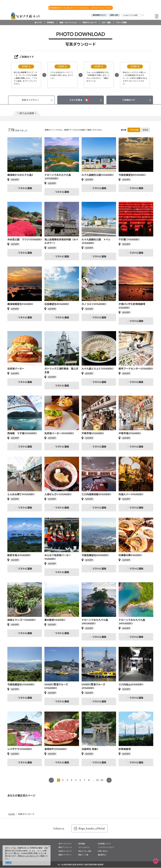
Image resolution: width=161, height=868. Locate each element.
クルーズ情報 (121, 23)
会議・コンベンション (68, 23)
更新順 (145, 130)
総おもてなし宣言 (85, 851)
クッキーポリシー (30, 856)
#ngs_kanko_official (89, 829)
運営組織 (82, 844)
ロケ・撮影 (106, 23)
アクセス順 (134, 130)
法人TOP (38, 23)
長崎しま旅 (114, 15)
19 (97, 780)
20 (102, 780)
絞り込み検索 (26, 114)
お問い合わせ (103, 851)
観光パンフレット (65, 848)
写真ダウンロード (90, 23)
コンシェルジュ (84, 848)
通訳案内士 (102, 855)
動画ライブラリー (65, 855)
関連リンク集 (83, 855)
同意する (9, 863)
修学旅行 (51, 23)
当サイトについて (65, 844)
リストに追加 (25, 188)
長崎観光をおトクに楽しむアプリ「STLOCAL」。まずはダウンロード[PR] (80, 8)
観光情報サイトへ (99, 15)
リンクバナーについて (106, 848)
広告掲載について (104, 844)
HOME (12, 814)
